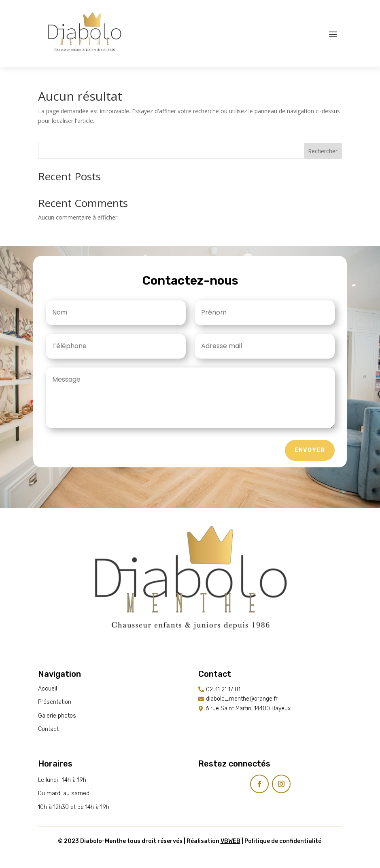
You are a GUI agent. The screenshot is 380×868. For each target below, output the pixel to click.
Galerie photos (57, 716)
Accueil (48, 689)
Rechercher (323, 151)
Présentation (55, 702)
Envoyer (310, 450)
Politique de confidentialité (283, 841)
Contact (48, 729)
